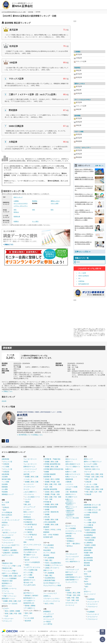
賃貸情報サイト (7, 583)
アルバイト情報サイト (73, 467)
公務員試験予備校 (49, 580)
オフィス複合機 (29, 577)
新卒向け (70, 546)
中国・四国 (18, 614)
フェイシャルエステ (72, 557)
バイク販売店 (28, 532)
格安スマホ (96, 469)
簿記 (51, 560)
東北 (7, 611)
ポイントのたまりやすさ (21, 203)
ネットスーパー (29, 484)
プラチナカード (92, 607)
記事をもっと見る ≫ (83, 252)
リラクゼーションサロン (51, 598)
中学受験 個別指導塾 (50, 507)
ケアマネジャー (57, 565)
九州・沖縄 (49, 487)
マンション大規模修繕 (9, 578)
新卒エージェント (71, 508)
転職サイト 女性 (71, 472)
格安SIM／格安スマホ (91, 467)
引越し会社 (27, 504)
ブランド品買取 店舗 (30, 570)
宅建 (46, 560)
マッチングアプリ (71, 582)
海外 (31, 613)
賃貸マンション (7, 586)
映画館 (68, 590)
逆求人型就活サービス (73, 464)
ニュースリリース (31, 631)
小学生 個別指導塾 (49, 522)
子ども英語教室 (49, 545)
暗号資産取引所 (84, 284)
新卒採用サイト (71, 504)
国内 (26, 613)
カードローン (6, 530)
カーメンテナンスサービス (32, 545)
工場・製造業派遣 (71, 492)
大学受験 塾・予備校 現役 (52, 459)
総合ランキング (18, 197)
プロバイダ (88, 472)
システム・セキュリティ (21, 206)
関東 (79, 593)
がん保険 (5, 489)
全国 (77, 600)
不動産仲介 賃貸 (7, 581)
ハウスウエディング (72, 570)
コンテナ (28, 499)
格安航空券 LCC (29, 603)
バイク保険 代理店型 (91, 512)
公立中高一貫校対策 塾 (51, 512)
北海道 (47, 479)
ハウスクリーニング (30, 469)
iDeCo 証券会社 (84, 276)
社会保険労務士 (56, 563)
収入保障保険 (90, 540)
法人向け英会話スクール (51, 583)
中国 (102, 477)
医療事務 (51, 558)
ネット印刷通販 (71, 528)
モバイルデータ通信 (91, 464)
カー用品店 (47, 622)
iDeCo (86, 581)
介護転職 (68, 482)
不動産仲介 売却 (7, 563)
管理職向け (71, 541)
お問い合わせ (53, 631)
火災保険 (5, 477)
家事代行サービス (29, 467)
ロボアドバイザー (8, 555)
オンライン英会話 (49, 553)
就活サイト (69, 462)
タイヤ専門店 (48, 624)
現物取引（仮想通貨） (11, 550)
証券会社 (6, 507)
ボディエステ (70, 559)
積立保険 (87, 565)
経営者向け (71, 538)
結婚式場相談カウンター (74, 577)
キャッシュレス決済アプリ (11, 545)
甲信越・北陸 (55, 482)
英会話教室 (47, 550)
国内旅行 (28, 596)
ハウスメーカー (8, 619)
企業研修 (68, 536)
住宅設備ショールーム (9, 588)
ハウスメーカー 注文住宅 (9, 604)
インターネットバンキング (11, 520)
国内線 (27, 606)
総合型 (27, 560)
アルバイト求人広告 (72, 518)
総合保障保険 (88, 558)
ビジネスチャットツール (74, 531)
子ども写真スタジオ (30, 552)
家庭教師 (46, 532)
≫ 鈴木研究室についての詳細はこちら (30, 435)
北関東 (12, 611)
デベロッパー (8, 621)
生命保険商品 (88, 535)
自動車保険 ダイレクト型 (92, 505)
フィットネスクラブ (50, 593)
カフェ (26, 547)
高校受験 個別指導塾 (50, 489)
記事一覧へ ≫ (99, 166)
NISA (3, 505)
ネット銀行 (5, 517)
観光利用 (28, 621)
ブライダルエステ (71, 554)
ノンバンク (13, 533)
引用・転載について (65, 631)
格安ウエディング (71, 572)
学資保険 (5, 492)
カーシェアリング (29, 507)
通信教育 (46, 527)
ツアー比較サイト (29, 608)
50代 (52, 210)
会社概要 (22, 631)
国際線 (33, 606)
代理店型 (6, 464)
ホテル (26, 616)
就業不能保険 (88, 548)
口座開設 (16, 201)
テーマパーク (70, 605)
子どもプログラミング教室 (52, 585)
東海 (11, 576)
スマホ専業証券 (7, 512)
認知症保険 (88, 550)
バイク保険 (5, 467)
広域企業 (88, 482)
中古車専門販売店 (31, 524)
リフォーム (5, 591)
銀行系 (5, 533)
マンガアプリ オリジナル (32, 567)
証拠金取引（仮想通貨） (11, 553)
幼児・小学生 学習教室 (51, 535)
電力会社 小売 (28, 583)
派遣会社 (68, 489)
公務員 (47, 568)
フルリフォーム (8, 593)
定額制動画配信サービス (32, 550)
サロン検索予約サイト (73, 562)
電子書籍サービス (29, 555)
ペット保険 (5, 482)
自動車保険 (5, 459)
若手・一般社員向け (74, 544)
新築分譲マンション (8, 598)
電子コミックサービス (31, 557)
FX (79, 278)
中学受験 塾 (47, 502)
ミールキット (28, 479)
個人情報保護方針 (43, 631)
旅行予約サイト (29, 593)
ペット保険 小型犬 (90, 522)
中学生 (53, 530)
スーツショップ (49, 619)
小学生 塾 (47, 517)
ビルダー (6, 608)
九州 (19, 576)
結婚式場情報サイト (72, 580)
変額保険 (87, 563)
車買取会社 (27, 517)
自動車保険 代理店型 (91, 507)
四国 (87, 479)
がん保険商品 (88, 543)
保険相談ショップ (8, 494)
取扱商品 (35, 201)
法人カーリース (71, 526)
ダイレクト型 (8, 462)
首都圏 (5, 576)
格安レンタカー (29, 512)
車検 (25, 542)
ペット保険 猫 (88, 525)
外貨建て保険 (88, 553)
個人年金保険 (88, 560)
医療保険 (5, 487)
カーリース (27, 514)
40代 (33, 210)
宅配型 (27, 502)
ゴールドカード (8, 543)
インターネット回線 (91, 484)
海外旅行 (35, 596)
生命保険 (5, 484)
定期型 (93, 530)
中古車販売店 (28, 522)
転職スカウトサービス (73, 474)
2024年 (4, 401)
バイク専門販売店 (31, 535)
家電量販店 (47, 612)
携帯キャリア (88, 459)
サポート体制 (55, 203)
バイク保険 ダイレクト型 (92, 510)
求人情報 (75, 631)
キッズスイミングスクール (52, 601)
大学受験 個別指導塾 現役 (52, 464)
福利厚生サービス (29, 580)
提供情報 (77, 116)
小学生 (59, 530)
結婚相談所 (69, 575)
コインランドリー (29, 472)
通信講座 (46, 555)
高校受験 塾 (47, 477)
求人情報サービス (71, 497)
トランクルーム (29, 494)
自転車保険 (5, 474)
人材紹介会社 (70, 511)
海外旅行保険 (6, 479)
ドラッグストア (49, 614)
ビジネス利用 (29, 618)
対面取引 (16, 221)
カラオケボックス (71, 603)
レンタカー (27, 509)
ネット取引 (35, 221)
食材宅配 (26, 474)
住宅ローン (5, 525)
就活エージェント (71, 459)
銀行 (5, 510)
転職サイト (69, 469)
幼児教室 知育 (48, 537)
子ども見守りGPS (29, 585)
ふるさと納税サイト (30, 492)
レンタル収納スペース (32, 497)
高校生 (47, 530)
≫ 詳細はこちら (7, 391)
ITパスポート (55, 568)
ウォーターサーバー (30, 459)
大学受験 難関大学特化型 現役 (53, 469)
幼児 (46, 548)
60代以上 (16, 212)
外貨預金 (81, 281)
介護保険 (87, 555)
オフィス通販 (28, 575)
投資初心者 (17, 216)
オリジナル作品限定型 (32, 562)
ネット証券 (82, 273)
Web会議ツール (71, 533)
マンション (7, 566)
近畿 (15, 576)
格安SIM (88, 469)
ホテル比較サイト (29, 601)
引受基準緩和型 (91, 533)
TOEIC (47, 563)
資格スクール (48, 570)
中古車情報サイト (29, 520)
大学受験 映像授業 (49, 474)
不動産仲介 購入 (7, 568)
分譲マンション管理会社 (10, 573)
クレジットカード (8, 535)
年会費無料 (7, 538)
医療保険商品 (88, 527)
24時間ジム (47, 596)
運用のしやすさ (55, 201)
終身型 (88, 530)
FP (46, 558)
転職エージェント (71, 477)
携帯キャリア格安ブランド (93, 462)
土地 (19, 566)
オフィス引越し (29, 572)
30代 (15, 210)
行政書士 (48, 565)
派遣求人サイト (71, 494)
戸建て (14, 566)
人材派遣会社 (70, 515)
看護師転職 (69, 479)
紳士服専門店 (48, 617)
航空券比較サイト (29, 598)
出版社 (27, 565)
